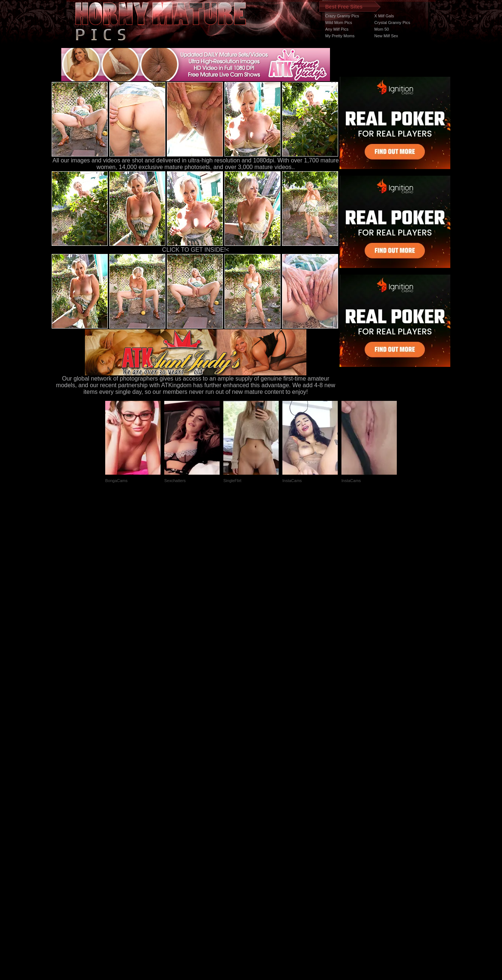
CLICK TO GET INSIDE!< (196, 250)
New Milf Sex (386, 36)
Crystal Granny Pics (392, 23)
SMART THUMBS (264, 841)
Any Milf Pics (337, 29)
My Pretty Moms (340, 36)
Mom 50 (382, 29)
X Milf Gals (384, 16)
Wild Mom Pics (339, 23)
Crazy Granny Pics (342, 16)
